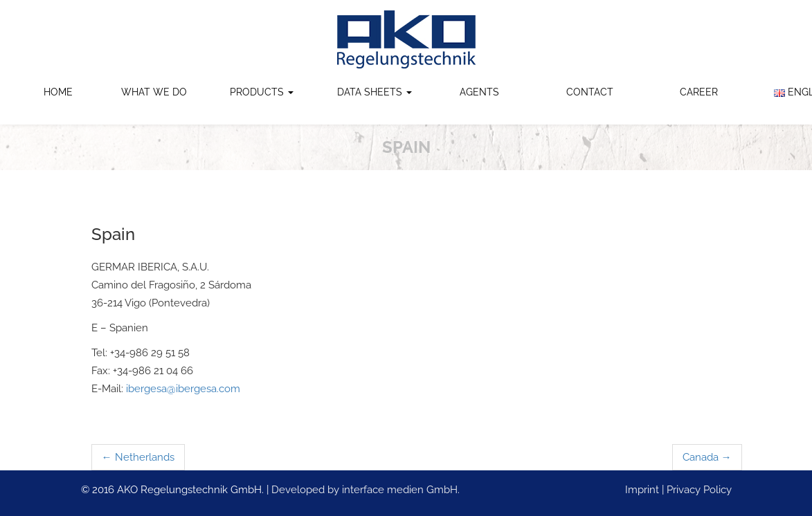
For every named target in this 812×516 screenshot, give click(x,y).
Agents (479, 92)
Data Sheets (375, 92)
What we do (154, 92)
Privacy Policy (699, 490)
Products (262, 92)
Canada (707, 457)
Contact (590, 92)
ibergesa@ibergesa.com (183, 389)
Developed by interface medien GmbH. (366, 490)
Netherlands (138, 457)
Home (58, 92)
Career (699, 92)
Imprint (642, 490)
